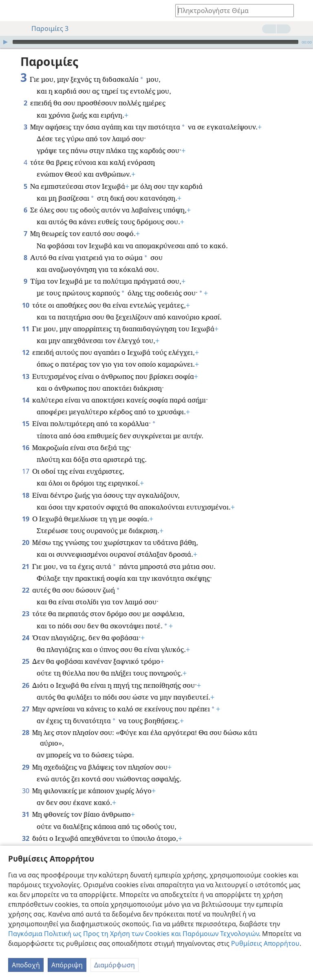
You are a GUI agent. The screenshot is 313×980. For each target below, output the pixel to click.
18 (25, 483)
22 (25, 578)
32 (25, 826)
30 (25, 779)
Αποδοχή (26, 965)
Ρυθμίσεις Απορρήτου (265, 943)
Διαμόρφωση (115, 965)
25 (25, 649)
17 (25, 459)
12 (25, 340)
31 (25, 802)
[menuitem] (12, 11)
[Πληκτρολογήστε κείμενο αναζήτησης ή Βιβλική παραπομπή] (231, 10)
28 (25, 720)
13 (25, 364)
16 (25, 435)
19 (25, 507)
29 (25, 755)
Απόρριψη (67, 965)
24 (25, 626)
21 (25, 554)
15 (25, 411)
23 (25, 602)
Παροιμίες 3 (46, 28)
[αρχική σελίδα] (12, 11)
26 (25, 673)
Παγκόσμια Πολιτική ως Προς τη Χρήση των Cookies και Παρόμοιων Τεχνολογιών (133, 934)
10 (25, 293)
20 (25, 530)
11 (25, 317)
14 (25, 388)
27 (25, 697)
